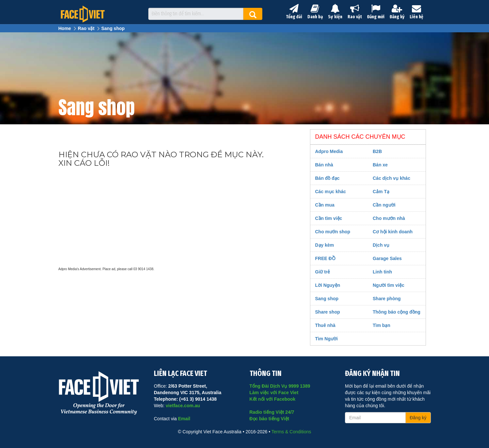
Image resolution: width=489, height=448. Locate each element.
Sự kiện (335, 12)
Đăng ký (397, 12)
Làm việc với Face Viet (274, 393)
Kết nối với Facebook (273, 399)
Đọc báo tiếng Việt (269, 419)
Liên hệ (416, 12)
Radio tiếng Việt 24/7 (272, 412)
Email (184, 419)
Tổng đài (294, 12)
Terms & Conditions (291, 432)
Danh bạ (315, 12)
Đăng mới (376, 12)
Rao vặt (355, 12)
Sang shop (113, 28)
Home (65, 28)
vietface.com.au (183, 406)
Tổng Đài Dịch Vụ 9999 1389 (280, 386)
